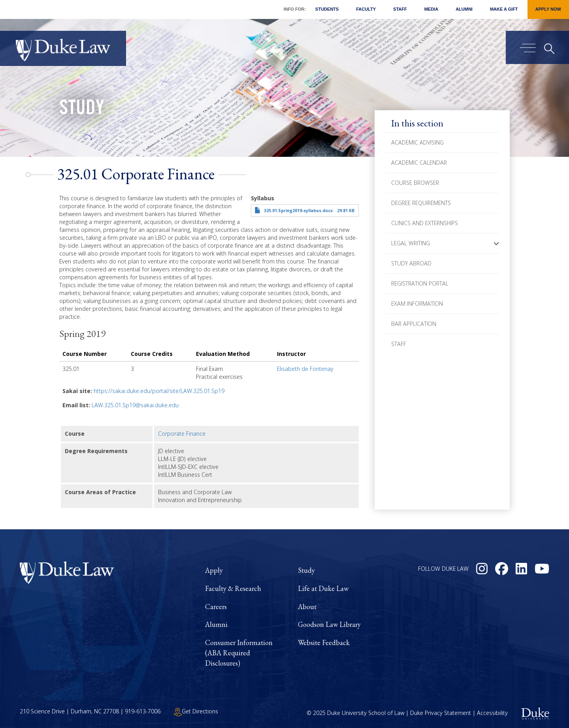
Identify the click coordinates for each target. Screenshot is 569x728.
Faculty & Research (233, 588)
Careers (216, 607)
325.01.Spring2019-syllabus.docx (298, 211)
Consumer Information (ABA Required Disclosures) (239, 653)
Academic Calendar (419, 163)
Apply (214, 570)
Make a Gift (504, 9)
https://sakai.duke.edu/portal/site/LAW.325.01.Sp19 (159, 391)
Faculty (366, 9)
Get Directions (196, 711)
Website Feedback (324, 642)
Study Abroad (411, 263)
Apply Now (548, 9)
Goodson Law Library (329, 624)
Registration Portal (420, 283)
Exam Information (417, 304)
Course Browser (415, 183)
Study (82, 110)
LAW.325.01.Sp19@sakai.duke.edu (135, 405)
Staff (400, 9)
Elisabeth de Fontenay (305, 369)
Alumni (464, 9)
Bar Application (414, 324)
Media (431, 9)
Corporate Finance (182, 434)
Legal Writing (411, 243)
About (307, 607)
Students (327, 9)
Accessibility (492, 713)
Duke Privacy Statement (441, 713)
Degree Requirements (421, 203)
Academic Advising (417, 142)
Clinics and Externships (425, 223)
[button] (496, 243)
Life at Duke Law (323, 588)
